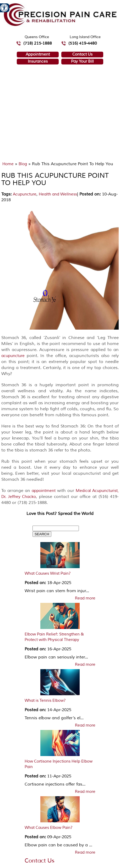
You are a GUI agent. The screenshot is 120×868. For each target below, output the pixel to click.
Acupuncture (25, 194)
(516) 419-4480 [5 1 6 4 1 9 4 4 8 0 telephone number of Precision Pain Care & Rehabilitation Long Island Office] (83, 43)
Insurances (38, 61)
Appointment (38, 54)
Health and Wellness (58, 194)
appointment (44, 491)
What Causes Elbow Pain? (49, 828)
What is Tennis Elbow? (45, 701)
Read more (85, 598)
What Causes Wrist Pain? (48, 573)
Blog (23, 164)
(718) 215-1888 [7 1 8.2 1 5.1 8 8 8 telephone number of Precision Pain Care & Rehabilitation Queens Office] (38, 43)
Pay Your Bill (82, 61)
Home (8, 164)
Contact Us (82, 54)
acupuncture (13, 356)
